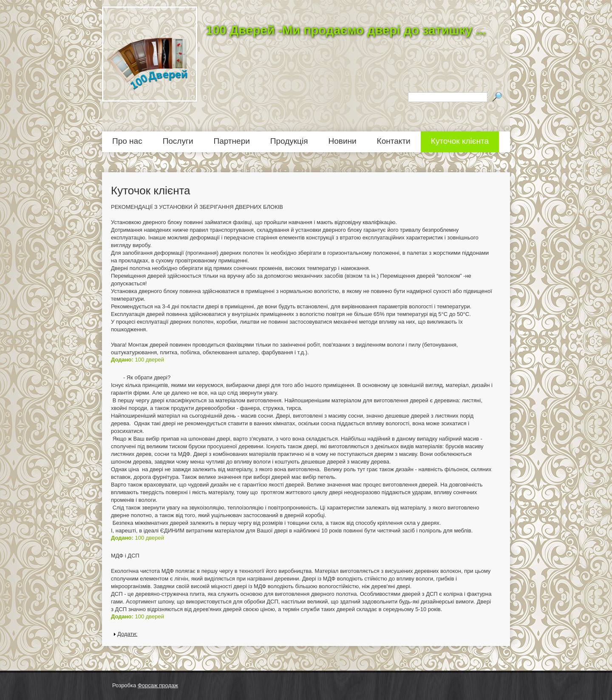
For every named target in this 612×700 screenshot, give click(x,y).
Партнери (232, 141)
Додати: (127, 634)
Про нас (127, 141)
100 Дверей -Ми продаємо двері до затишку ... (346, 30)
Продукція (289, 141)
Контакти (394, 141)
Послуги (178, 141)
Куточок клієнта (460, 141)
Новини (343, 141)
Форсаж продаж (158, 685)
